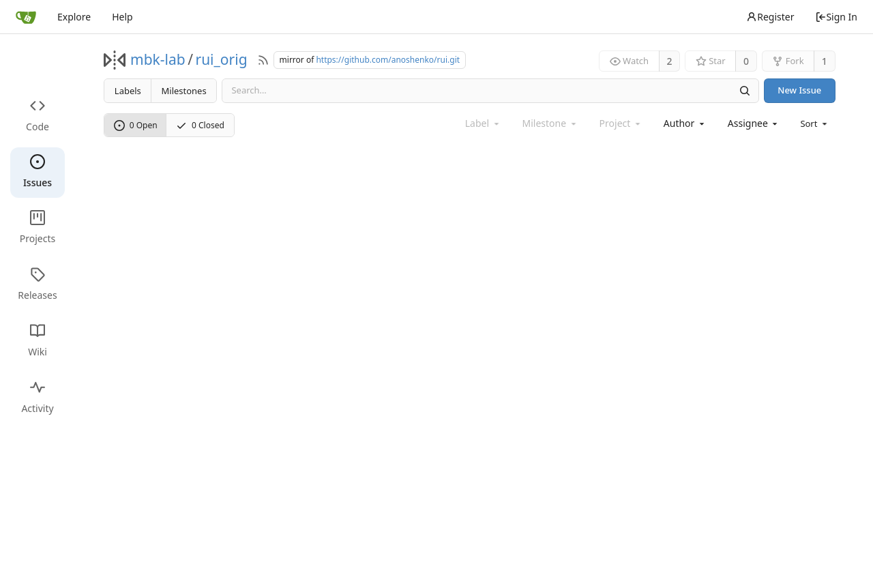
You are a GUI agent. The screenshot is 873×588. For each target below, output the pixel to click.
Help (122, 17)
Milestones (184, 91)
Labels (128, 91)
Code (38, 116)
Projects (38, 227)
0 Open (136, 125)
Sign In (836, 17)
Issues (38, 172)
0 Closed (200, 125)
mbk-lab (158, 59)
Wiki (38, 341)
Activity (37, 397)
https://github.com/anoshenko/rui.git (388, 60)
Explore (74, 17)
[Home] (26, 17)
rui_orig (221, 59)
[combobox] (685, 123)
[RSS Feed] (263, 60)
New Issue (799, 90)
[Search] (744, 90)
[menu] (815, 123)
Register (770, 17)
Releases (37, 284)
